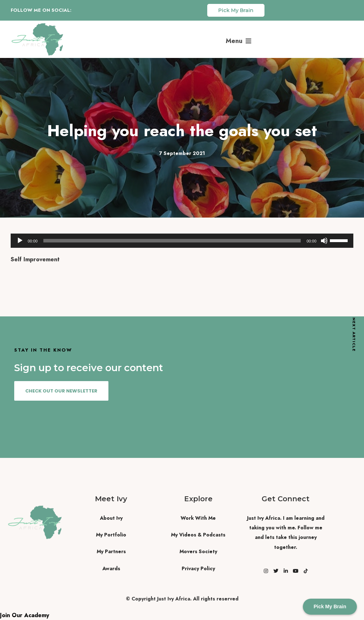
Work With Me (198, 518)
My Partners (111, 551)
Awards (111, 568)
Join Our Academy (25, 615)
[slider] (172, 241)
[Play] (20, 241)
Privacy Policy (198, 568)
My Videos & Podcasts (198, 535)
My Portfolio (111, 535)
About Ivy (111, 518)
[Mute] (324, 241)
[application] (182, 241)
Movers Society (198, 551)
